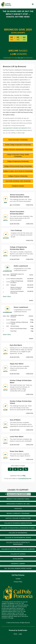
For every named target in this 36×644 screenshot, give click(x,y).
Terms (15, 634)
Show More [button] (7, 296)
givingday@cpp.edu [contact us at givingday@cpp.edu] (25, 478)
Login (20, 634)
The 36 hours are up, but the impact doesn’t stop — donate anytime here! (18, 14)
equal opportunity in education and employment (15, 128)
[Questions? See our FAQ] (24, 476)
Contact (18, 579)
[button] (26, 469)
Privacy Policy (18, 582)
